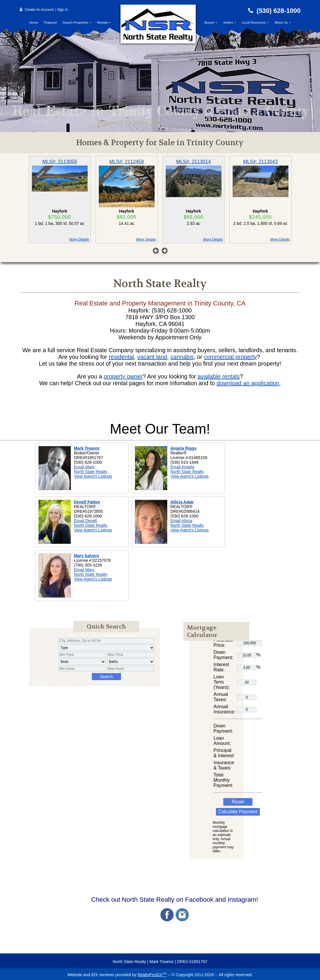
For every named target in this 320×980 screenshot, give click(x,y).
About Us (282, 22)
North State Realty (91, 472)
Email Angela (182, 467)
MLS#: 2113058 (60, 162)
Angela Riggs (183, 448)
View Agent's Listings (93, 476)
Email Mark (84, 467)
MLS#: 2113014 (194, 162)
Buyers (211, 22)
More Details (79, 239)
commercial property (230, 357)
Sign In (62, 10)
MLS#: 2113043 (261, 162)
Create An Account (39, 10)
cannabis (182, 357)
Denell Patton (87, 502)
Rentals (104, 22)
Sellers (230, 22)
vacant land (152, 357)
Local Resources (255, 22)
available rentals (219, 376)
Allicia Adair (182, 502)
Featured (50, 22)
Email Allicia (181, 521)
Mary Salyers (87, 556)
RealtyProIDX (152, 975)
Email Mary (84, 570)
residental (121, 357)
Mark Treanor (87, 448)
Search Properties (77, 22)
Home (33, 22)
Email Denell (85, 521)
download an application (248, 383)
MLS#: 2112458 (127, 162)
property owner (123, 376)
